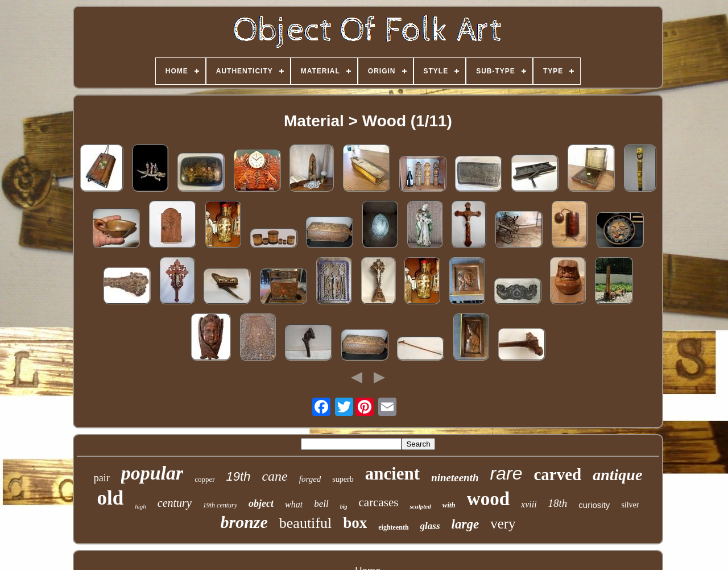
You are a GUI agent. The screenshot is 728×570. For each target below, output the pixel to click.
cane (274, 476)
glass (430, 526)
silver (630, 505)
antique (617, 475)
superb (343, 479)
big (344, 507)
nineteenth (455, 478)
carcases (378, 502)
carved (557, 474)
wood (488, 499)
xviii (529, 504)
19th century (220, 505)
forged (310, 479)
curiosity (594, 505)
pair (102, 478)
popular (152, 473)
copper (204, 479)
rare (506, 473)
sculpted (420, 506)
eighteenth (393, 527)
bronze (244, 522)
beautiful (305, 523)
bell (321, 504)
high (140, 506)
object (261, 503)
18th (558, 503)
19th (239, 476)
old (111, 498)
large (466, 524)
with (449, 505)
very (503, 524)
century (175, 503)
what (294, 504)
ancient (392, 474)
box (355, 523)
